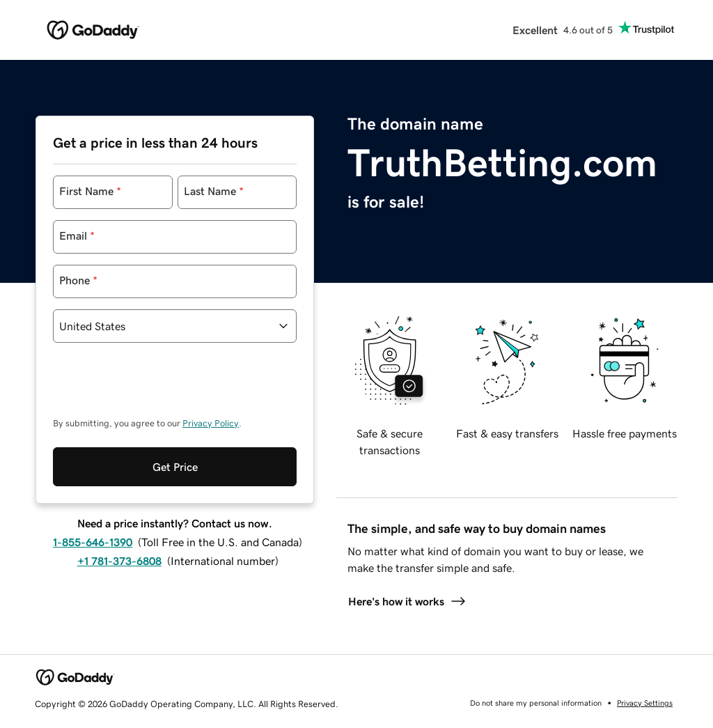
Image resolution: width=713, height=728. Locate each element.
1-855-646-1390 (93, 542)
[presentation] (159, 387)
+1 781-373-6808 (119, 561)
